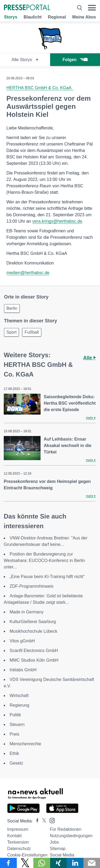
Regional (57, 17)
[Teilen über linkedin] (75, 863)
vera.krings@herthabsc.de (57, 221)
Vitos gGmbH (22, 641)
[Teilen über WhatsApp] (42, 863)
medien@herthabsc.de (28, 273)
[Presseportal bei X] (43, 821)
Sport (11, 332)
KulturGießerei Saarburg (33, 622)
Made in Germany (27, 612)
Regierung (19, 705)
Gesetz (16, 763)
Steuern (17, 724)
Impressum (18, 829)
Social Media (62, 855)
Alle (89, 358)
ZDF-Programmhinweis (31, 586)
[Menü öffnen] (92, 8)
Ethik (14, 753)
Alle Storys (25, 60)
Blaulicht (33, 17)
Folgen (75, 60)
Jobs (54, 842)
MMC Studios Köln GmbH (34, 660)
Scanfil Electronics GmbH (34, 651)
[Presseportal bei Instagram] (51, 820)
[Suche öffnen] (80, 8)
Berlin (12, 308)
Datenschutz (19, 849)
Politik (15, 715)
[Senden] (92, 863)
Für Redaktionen (66, 829)
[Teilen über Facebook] (8, 863)
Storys (11, 17)
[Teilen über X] (25, 863)
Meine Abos (84, 17)
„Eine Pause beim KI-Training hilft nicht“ (47, 577)
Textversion (18, 842)
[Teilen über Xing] (59, 863)
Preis (14, 734)
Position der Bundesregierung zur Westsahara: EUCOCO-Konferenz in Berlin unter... (44, 560)
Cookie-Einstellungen (27, 855)
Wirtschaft (19, 696)
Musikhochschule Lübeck (33, 631)
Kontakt (14, 836)
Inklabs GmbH (23, 670)
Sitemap (58, 849)
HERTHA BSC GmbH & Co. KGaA (40, 88)
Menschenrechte (25, 744)
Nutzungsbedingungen (71, 836)
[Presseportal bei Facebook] (36, 821)
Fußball (32, 332)
